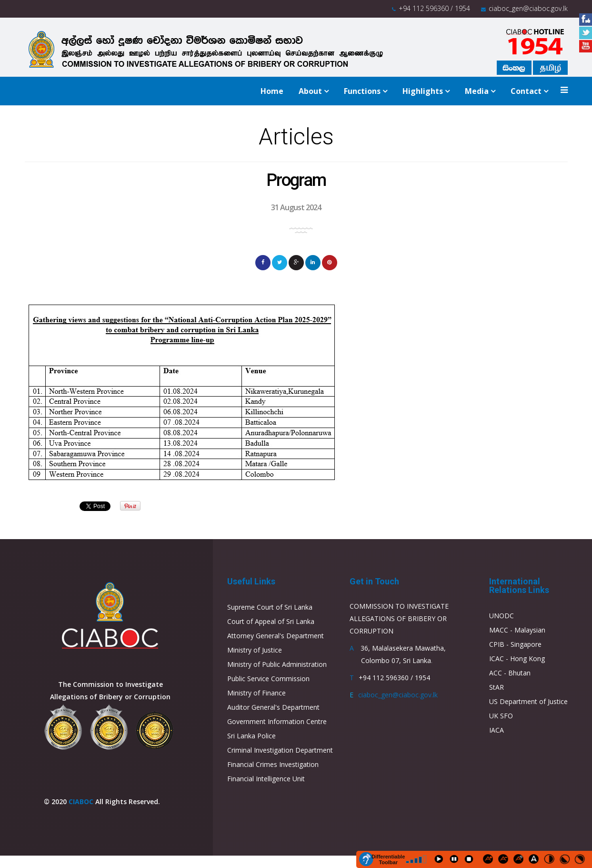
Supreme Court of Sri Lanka (270, 607)
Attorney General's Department (276, 636)
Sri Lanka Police (251, 736)
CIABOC (81, 802)
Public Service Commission (268, 679)
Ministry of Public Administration (277, 664)
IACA (497, 730)
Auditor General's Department (273, 707)
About (310, 91)
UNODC (502, 616)
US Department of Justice (528, 701)
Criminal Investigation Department (280, 750)
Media (477, 91)
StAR (497, 687)
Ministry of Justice (255, 650)
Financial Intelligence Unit (266, 779)
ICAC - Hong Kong (517, 659)
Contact (526, 91)
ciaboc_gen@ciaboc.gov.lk (528, 8)
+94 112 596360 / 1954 (434, 8)
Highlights (423, 91)
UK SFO (501, 716)
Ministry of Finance (256, 693)
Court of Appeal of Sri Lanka (271, 621)
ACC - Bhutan (510, 673)
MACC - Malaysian (517, 630)
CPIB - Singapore (515, 644)
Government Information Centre (277, 721)
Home (272, 91)
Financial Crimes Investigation (273, 764)
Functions (362, 91)
